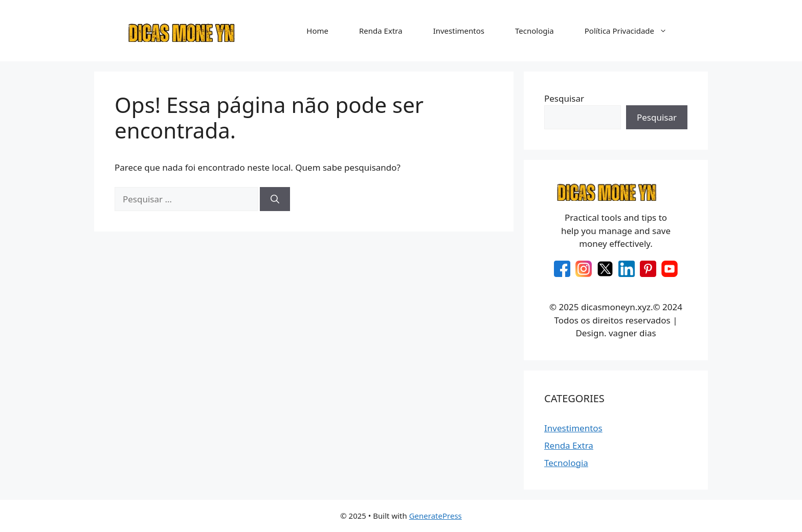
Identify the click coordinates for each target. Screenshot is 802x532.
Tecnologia (534, 31)
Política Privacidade (631, 31)
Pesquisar (564, 98)
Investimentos (459, 31)
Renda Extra (381, 31)
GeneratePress (436, 516)
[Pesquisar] (275, 199)
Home (317, 31)
